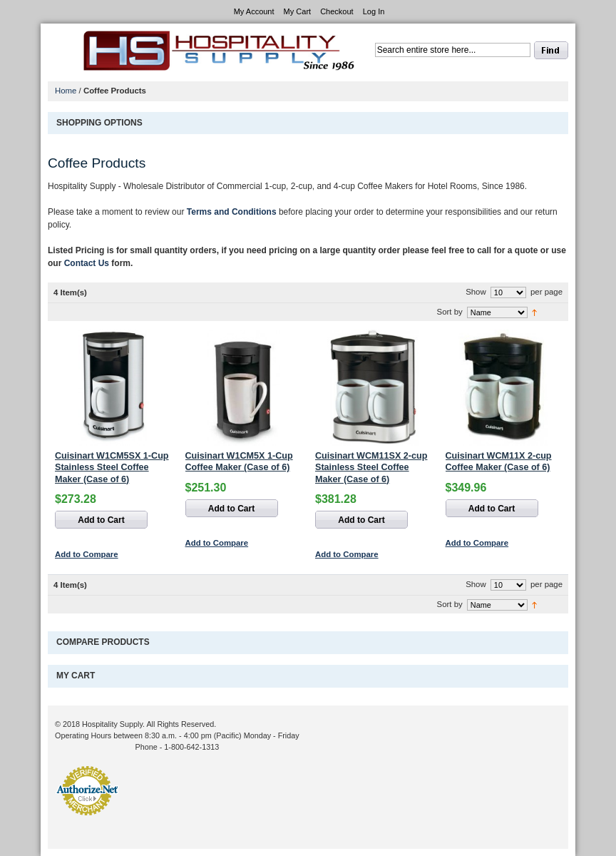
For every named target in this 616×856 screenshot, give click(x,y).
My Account (254, 11)
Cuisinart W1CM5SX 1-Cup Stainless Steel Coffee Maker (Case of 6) (112, 468)
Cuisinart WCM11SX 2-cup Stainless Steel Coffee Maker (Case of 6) (371, 468)
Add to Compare (87, 554)
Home (66, 91)
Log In (374, 11)
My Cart (298, 11)
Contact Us (87, 263)
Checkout (337, 11)
